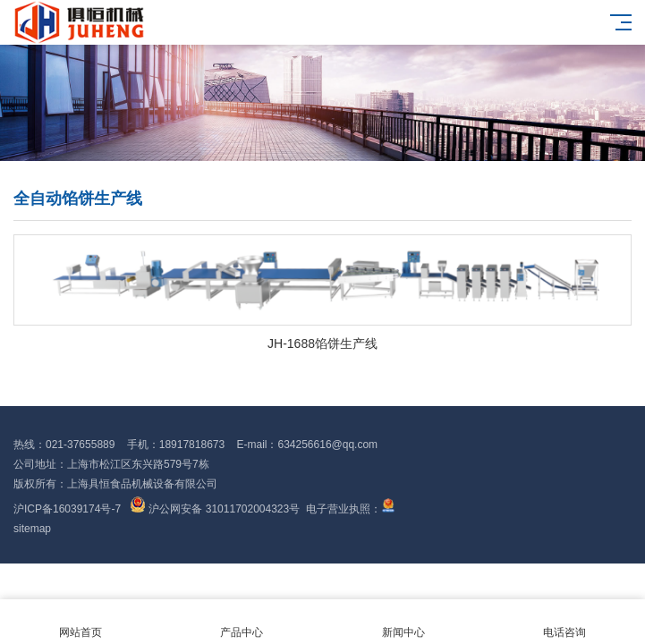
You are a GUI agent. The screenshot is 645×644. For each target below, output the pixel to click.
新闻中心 (403, 622)
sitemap (32, 529)
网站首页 (81, 622)
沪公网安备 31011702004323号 (215, 509)
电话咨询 (564, 622)
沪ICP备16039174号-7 (67, 509)
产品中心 (242, 622)
